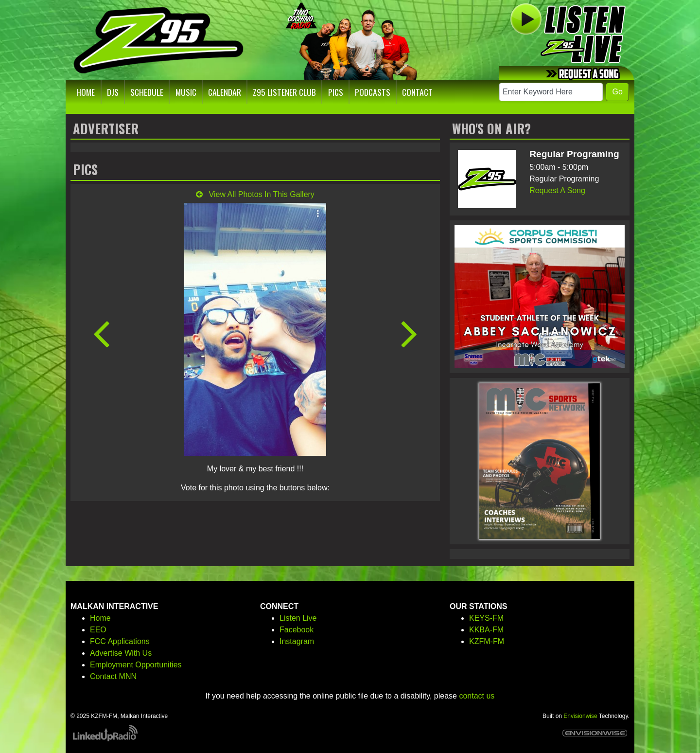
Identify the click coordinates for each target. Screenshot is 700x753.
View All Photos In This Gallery (255, 194)
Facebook (297, 630)
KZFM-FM (487, 641)
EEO (98, 630)
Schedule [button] (147, 92)
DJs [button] (113, 92)
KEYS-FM (486, 618)
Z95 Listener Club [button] (284, 92)
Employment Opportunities (136, 665)
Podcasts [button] (373, 92)
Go (617, 92)
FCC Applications (120, 641)
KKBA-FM (486, 630)
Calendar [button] (225, 92)
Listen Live (298, 618)
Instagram (297, 641)
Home (100, 618)
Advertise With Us (121, 653)
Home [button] (86, 92)
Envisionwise (580, 716)
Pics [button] (336, 92)
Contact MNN (113, 676)
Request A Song (557, 190)
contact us (477, 696)
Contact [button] (417, 92)
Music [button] (186, 92)
